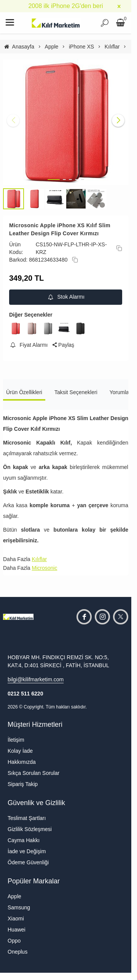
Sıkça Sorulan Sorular (33, 773)
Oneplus (18, 952)
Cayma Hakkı (24, 840)
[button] (54, 180)
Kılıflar (39, 559)
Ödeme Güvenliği (28, 862)
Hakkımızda (22, 762)
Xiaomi (16, 919)
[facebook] (84, 617)
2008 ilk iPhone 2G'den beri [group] (65, 6)
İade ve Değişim (27, 851)
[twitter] (121, 617)
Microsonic (44, 568)
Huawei (17, 930)
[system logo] (56, 23)
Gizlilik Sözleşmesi (30, 829)
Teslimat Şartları (27, 818)
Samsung (19, 907)
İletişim (16, 740)
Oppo (14, 941)
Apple (14, 896)
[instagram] (102, 617)
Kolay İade (20, 751)
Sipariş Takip (23, 784)
